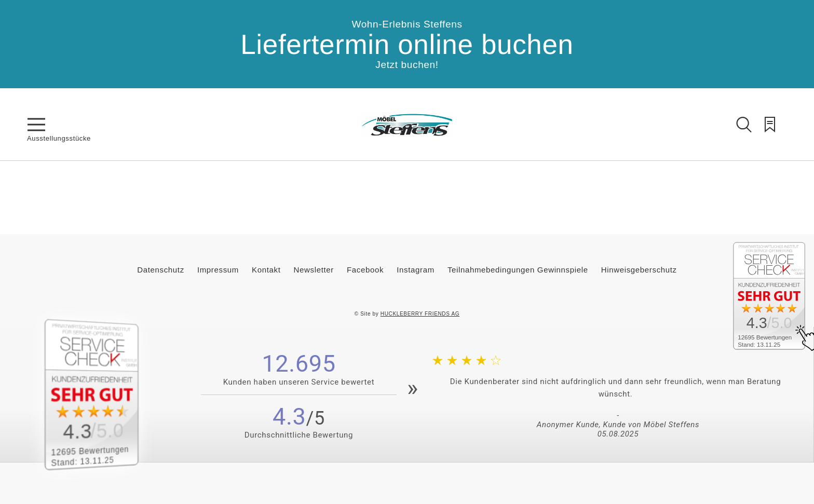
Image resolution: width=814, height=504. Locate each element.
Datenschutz (161, 270)
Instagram (416, 270)
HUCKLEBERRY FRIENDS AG (420, 314)
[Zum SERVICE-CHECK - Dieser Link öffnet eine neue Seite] (103, 394)
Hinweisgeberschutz (639, 270)
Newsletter (314, 270)
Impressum (218, 270)
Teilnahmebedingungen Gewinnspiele (518, 270)
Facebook (365, 270)
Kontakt (266, 270)
